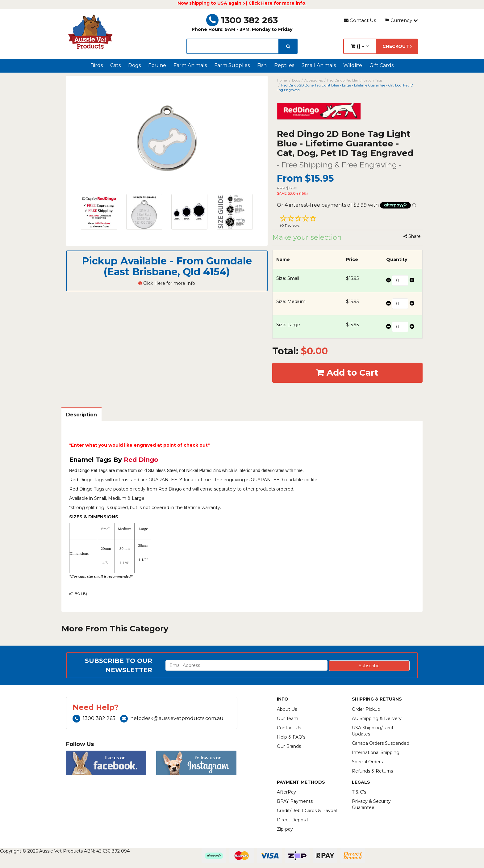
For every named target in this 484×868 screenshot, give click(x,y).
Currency (401, 20)
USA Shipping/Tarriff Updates (373, 731)
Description (81, 415)
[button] (348, 222)
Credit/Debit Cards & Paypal (307, 811)
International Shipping (376, 752)
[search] (288, 46)
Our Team (288, 718)
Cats (115, 65)
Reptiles (284, 65)
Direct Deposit (293, 820)
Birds (97, 65)
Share (412, 236)
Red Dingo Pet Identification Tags (355, 80)
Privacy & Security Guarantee (371, 804)
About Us (287, 709)
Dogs (134, 65)
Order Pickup (366, 709)
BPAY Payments (295, 801)
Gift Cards (382, 65)
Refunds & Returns (372, 771)
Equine (157, 65)
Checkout (397, 46)
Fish (262, 65)
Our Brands (289, 746)
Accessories (314, 80)
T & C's (359, 792)
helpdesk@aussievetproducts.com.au (172, 718)
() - (360, 46)
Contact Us (360, 20)
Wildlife (353, 65)
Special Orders (367, 762)
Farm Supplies (232, 65)
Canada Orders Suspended (381, 743)
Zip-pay (285, 829)
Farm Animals (190, 65)
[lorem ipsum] (233, 46)
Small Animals (319, 65)
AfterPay (286, 792)
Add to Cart (347, 373)
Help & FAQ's (291, 737)
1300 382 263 (242, 20)
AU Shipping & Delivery (377, 718)
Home (282, 80)
